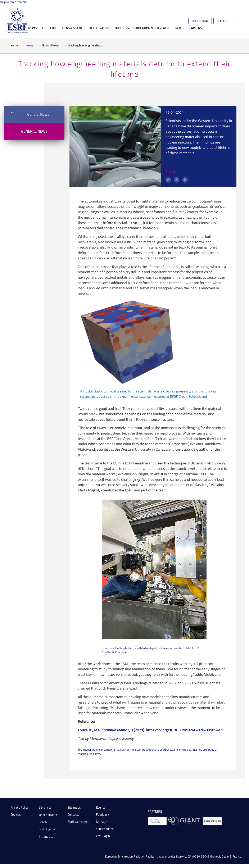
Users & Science (73, 28)
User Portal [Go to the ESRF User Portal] (200, 21)
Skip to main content (13, 2)
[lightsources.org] (212, 821)
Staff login (46, 829)
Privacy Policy (19, 807)
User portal (46, 815)
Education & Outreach (151, 28)
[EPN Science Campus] (173, 821)
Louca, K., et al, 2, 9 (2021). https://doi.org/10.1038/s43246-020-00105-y (149, 730)
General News (51, 45)
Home (14, 45)
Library (43, 807)
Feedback (103, 815)
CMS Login (103, 836)
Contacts (73, 815)
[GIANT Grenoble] (191, 821)
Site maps (74, 807)
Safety (43, 822)
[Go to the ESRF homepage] (17, 21)
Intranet (44, 837)
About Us (49, 28)
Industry (122, 28)
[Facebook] (185, 180)
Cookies (16, 815)
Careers (196, 28)
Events (179, 28)
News (32, 28)
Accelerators (100, 28)
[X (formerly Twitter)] (177, 180)
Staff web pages (78, 822)
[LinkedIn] (168, 180)
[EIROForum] (157, 821)
